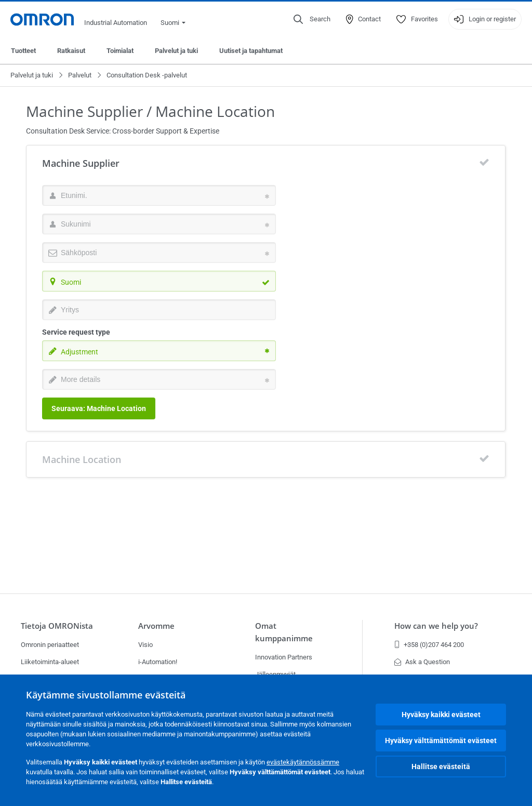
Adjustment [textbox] (79, 352)
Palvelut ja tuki (176, 51)
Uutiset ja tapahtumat (251, 51)
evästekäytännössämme (303, 762)
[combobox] (159, 281)
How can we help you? (436, 626)
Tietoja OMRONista (57, 626)
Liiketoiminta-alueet (50, 662)
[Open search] (312, 19)
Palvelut (80, 75)
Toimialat (120, 51)
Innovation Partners (284, 657)
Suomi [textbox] (71, 282)
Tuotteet (23, 51)
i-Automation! (158, 662)
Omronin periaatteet (50, 645)
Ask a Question (422, 662)
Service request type (76, 332)
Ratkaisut (71, 51)
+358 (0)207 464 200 (429, 645)
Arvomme (156, 626)
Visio (145, 645)
